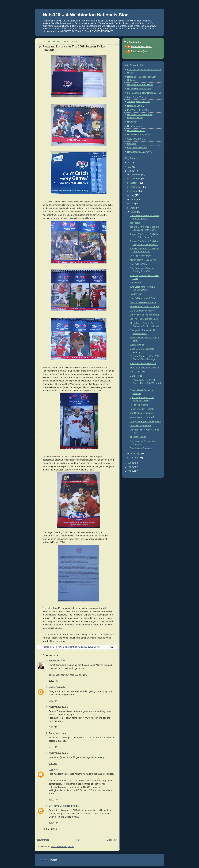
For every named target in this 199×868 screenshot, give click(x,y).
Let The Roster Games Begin (144, 319)
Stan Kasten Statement (141, 448)
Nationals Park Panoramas (140, 84)
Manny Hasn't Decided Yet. (143, 260)
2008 (131, 463)
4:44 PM (53, 763)
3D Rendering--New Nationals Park (144, 93)
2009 (131, 171)
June (133, 199)
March (134, 212)
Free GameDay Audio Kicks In (145, 368)
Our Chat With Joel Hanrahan (144, 315)
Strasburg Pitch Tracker (139, 102)
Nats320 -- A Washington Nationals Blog (86, 15)
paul (51, 770)
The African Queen (140, 51)
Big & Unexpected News (142, 311)
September (136, 187)
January (135, 458)
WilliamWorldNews (136, 139)
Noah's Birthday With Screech (145, 298)
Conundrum (136, 283)
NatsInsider (133, 122)
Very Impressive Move (141, 256)
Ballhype (131, 143)
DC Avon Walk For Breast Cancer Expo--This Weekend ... (145, 383)
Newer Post (43, 840)
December (136, 175)
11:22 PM (53, 800)
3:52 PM (53, 727)
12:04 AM (53, 823)
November (136, 179)
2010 (131, 167)
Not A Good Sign (138, 372)
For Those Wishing (139, 405)
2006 (131, 471)
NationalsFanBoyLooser (139, 135)
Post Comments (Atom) (62, 847)
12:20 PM (53, 681)
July (133, 195)
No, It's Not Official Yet (141, 264)
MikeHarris (54, 661)
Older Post (112, 840)
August (134, 191)
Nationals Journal (136, 106)
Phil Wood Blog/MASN (138, 110)
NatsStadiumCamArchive (139, 152)
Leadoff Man (136, 294)
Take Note (135, 223)
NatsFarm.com (134, 126)
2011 (131, 163)
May (133, 204)
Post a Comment (49, 829)
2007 (131, 467)
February (135, 454)
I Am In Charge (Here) (141, 426)
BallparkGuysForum (137, 148)
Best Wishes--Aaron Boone (143, 302)
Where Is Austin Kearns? (142, 417)
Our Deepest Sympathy (141, 413)
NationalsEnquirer (136, 131)
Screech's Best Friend (60, 806)
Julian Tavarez (137, 345)
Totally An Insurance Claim (143, 363)
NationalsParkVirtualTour (139, 89)
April (133, 208)
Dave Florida (136, 376)
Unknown (54, 687)
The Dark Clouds (138, 437)
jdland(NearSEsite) (136, 97)
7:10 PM (53, 747)
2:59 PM (53, 701)
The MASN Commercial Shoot (145, 307)
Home (78, 840)
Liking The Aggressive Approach (146, 421)
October (135, 183)
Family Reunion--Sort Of (142, 409)
